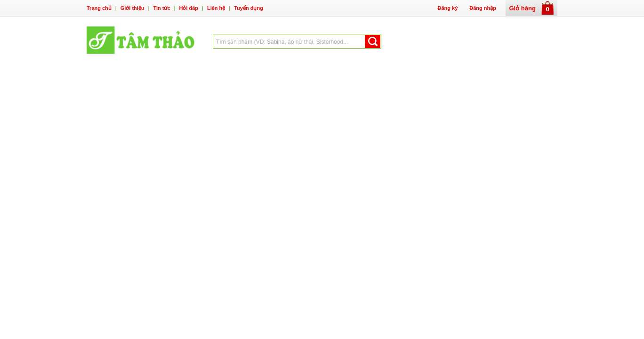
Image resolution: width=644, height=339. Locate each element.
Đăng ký (447, 8)
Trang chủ (99, 8)
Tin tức (161, 8)
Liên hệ (216, 8)
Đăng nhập (483, 8)
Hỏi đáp (189, 8)
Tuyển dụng (249, 8)
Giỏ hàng (532, 8)
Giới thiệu (133, 8)
